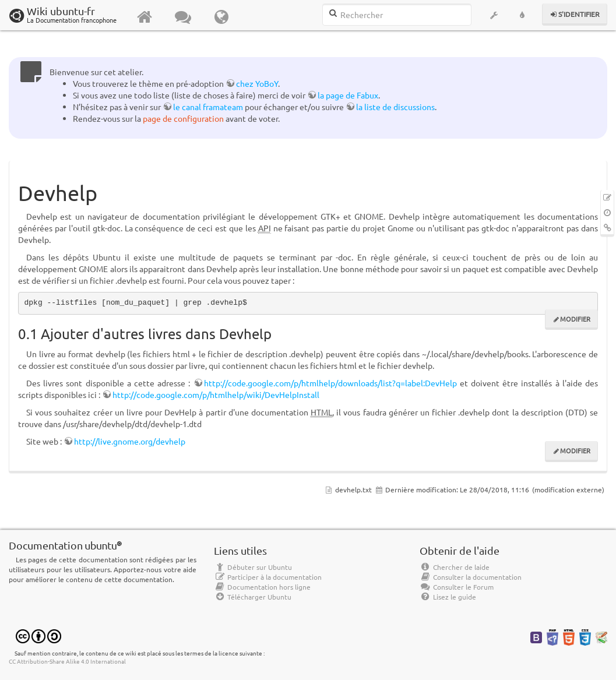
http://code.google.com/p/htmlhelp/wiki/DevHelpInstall (216, 394)
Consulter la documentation (471, 577)
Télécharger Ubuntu (253, 597)
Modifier (575, 319)
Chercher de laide (455, 567)
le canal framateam (208, 107)
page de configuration (183, 118)
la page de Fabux (348, 95)
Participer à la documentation (268, 577)
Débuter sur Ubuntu (253, 567)
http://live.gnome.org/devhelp (130, 441)
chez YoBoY (257, 83)
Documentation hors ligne (262, 587)
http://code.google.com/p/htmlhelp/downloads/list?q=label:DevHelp (330, 383)
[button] (494, 15)
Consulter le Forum (457, 587)
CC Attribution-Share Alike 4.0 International (67, 661)
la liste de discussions (395, 107)
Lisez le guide (448, 597)
